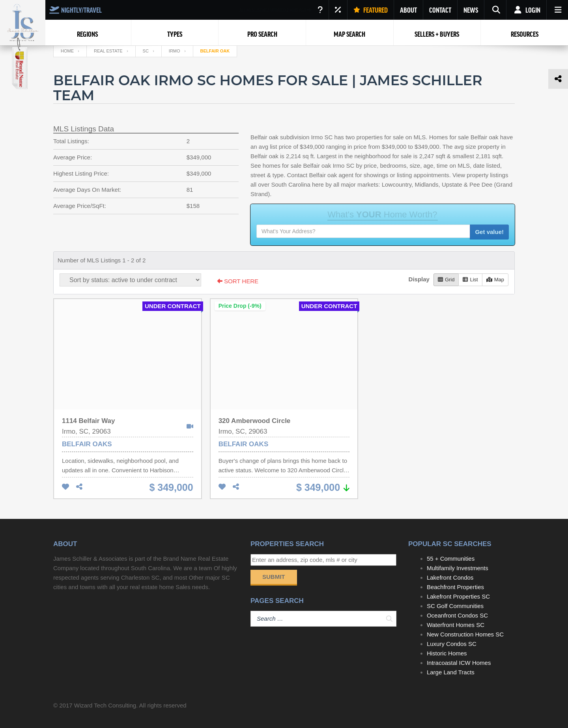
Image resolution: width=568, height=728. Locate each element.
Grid (446, 280)
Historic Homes (447, 653)
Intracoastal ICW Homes (459, 663)
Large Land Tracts (451, 672)
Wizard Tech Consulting (105, 705)
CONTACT (440, 10)
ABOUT (408, 10)
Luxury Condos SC (452, 644)
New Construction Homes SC (465, 634)
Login (526, 10)
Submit (274, 577)
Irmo (175, 51)
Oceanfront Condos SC (457, 615)
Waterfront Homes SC (456, 625)
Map (495, 280)
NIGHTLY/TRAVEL (76, 10)
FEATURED (371, 10)
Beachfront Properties (455, 587)
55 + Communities (451, 559)
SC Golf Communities (455, 606)
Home (67, 51)
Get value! (489, 232)
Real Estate (108, 51)
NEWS (471, 10)
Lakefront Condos (450, 577)
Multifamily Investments (458, 568)
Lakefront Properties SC (458, 596)
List (470, 280)
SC (146, 51)
